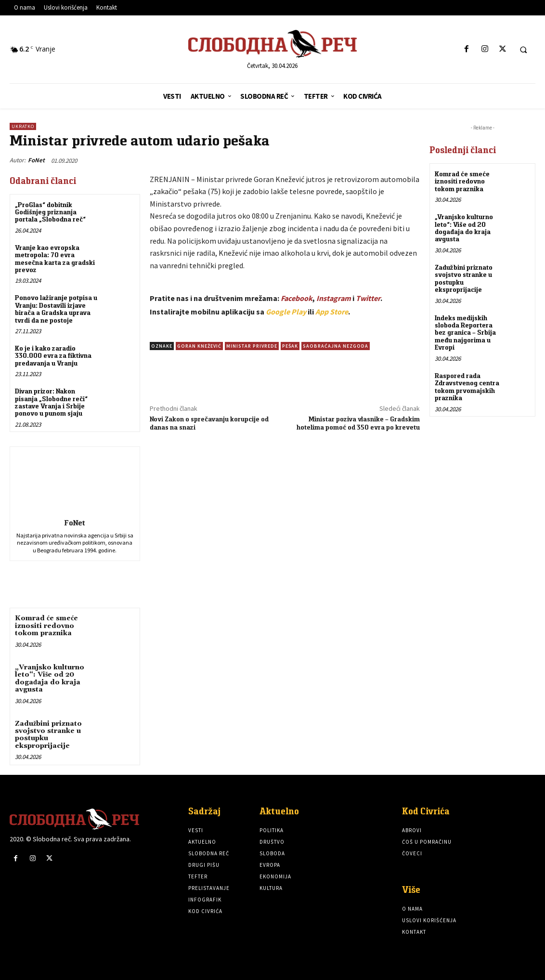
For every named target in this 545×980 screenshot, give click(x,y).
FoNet (36, 160)
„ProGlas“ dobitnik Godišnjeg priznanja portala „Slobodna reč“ (50, 212)
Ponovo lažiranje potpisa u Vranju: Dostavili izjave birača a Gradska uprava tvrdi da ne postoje (56, 309)
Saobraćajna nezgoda (336, 346)
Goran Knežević (199, 346)
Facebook (297, 298)
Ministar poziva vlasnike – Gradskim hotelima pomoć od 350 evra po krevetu (358, 423)
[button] (523, 50)
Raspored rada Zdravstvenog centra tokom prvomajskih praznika (467, 386)
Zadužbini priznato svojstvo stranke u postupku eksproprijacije (48, 734)
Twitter (368, 298)
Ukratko (23, 126)
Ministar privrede (252, 346)
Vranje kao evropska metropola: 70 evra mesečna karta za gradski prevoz (55, 259)
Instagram (334, 298)
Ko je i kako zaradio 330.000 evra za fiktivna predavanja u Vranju (53, 356)
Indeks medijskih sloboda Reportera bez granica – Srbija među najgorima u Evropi (465, 332)
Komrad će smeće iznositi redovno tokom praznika (46, 626)
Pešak (290, 346)
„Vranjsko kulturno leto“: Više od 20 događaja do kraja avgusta (50, 679)
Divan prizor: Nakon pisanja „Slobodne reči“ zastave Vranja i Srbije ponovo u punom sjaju (51, 402)
